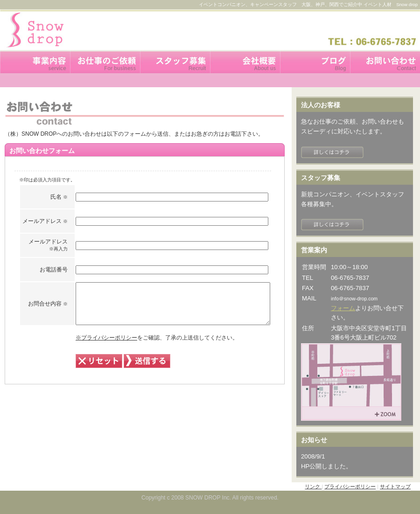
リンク (313, 486)
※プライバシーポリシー (83, 346)
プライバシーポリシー (350, 486)
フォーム (343, 308)
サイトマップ (395, 486)
